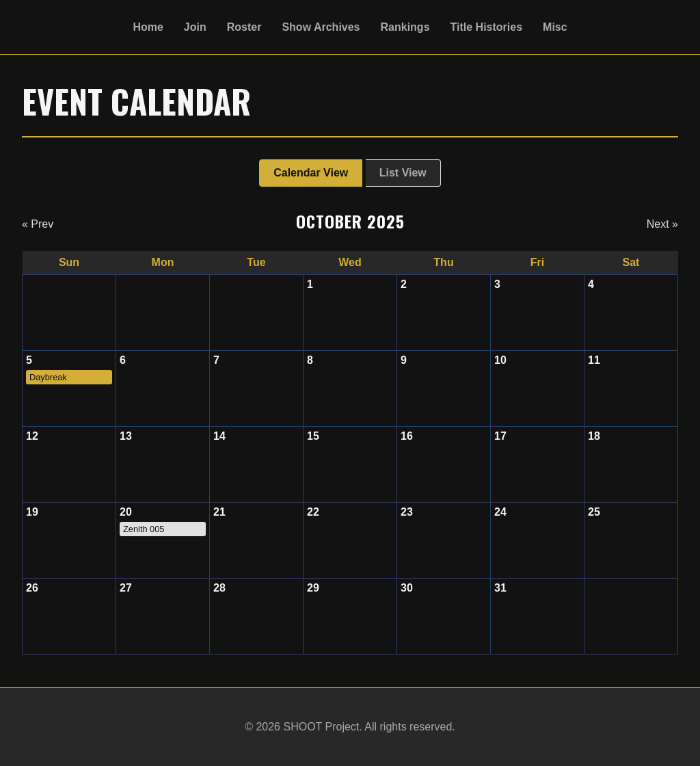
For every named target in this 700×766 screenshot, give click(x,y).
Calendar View (311, 173)
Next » (662, 224)
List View (403, 173)
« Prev (38, 224)
